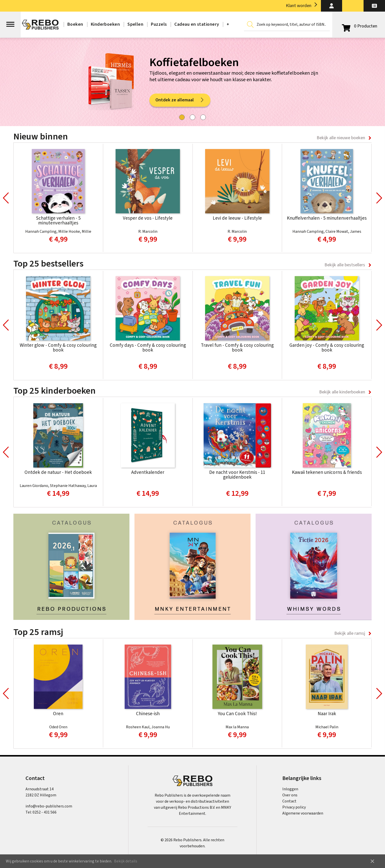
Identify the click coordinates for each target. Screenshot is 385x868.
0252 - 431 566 (45, 812)
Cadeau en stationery (197, 24)
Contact (289, 801)
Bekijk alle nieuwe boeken (341, 138)
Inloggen (290, 789)
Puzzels (159, 24)
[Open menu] (10, 22)
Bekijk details (126, 861)
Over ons (290, 795)
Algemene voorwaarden (303, 813)
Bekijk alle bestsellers (345, 265)
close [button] (372, 861)
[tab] (182, 117)
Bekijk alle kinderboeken (342, 392)
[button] (332, 6)
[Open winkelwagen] (359, 26)
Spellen (135, 24)
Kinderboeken (105, 24)
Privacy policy (294, 807)
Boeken (75, 24)
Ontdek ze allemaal (180, 100)
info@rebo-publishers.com (49, 806)
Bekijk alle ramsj (350, 633)
